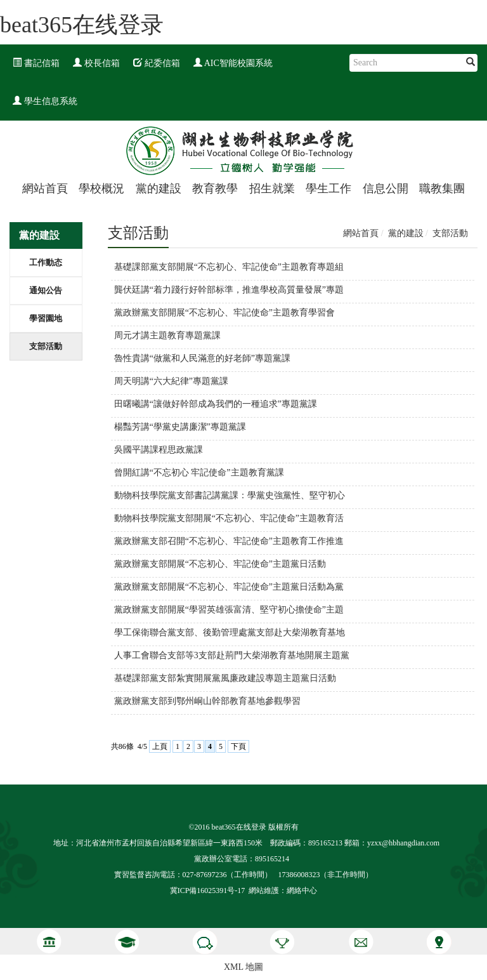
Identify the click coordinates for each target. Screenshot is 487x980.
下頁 (238, 746)
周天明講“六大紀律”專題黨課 (171, 381)
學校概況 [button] (101, 189)
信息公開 (386, 189)
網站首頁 (45, 189)
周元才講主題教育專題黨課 (167, 335)
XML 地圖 (243, 967)
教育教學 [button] (215, 189)
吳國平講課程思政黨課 (159, 450)
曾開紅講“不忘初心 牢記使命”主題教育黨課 (199, 473)
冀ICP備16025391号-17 (208, 891)
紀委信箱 (157, 63)
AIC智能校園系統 (233, 63)
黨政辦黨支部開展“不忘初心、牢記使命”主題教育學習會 (224, 313)
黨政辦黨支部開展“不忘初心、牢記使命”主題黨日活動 (220, 564)
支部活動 (46, 346)
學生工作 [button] (328, 189)
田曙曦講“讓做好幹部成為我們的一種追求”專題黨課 (216, 404)
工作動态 (46, 262)
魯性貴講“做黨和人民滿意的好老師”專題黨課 (202, 358)
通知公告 (46, 290)
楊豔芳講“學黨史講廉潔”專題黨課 (180, 427)
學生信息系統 (45, 101)
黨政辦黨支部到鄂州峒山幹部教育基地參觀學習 (207, 701)
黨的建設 (406, 233)
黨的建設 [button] (159, 189)
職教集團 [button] (442, 189)
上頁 (160, 746)
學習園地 (46, 318)
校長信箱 (96, 63)
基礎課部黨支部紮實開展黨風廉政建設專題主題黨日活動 (225, 678)
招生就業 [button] (272, 189)
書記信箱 (36, 63)
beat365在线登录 (82, 25)
